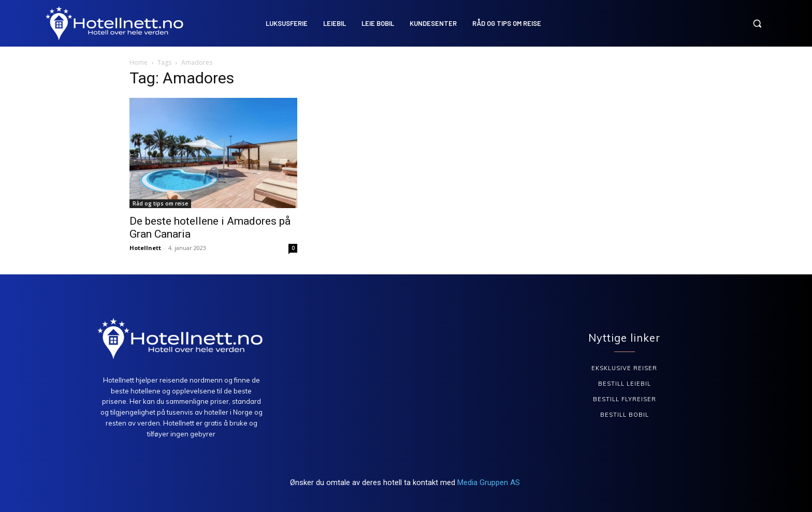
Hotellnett (145, 248)
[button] (757, 23)
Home (139, 62)
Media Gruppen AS (490, 482)
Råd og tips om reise (160, 203)
